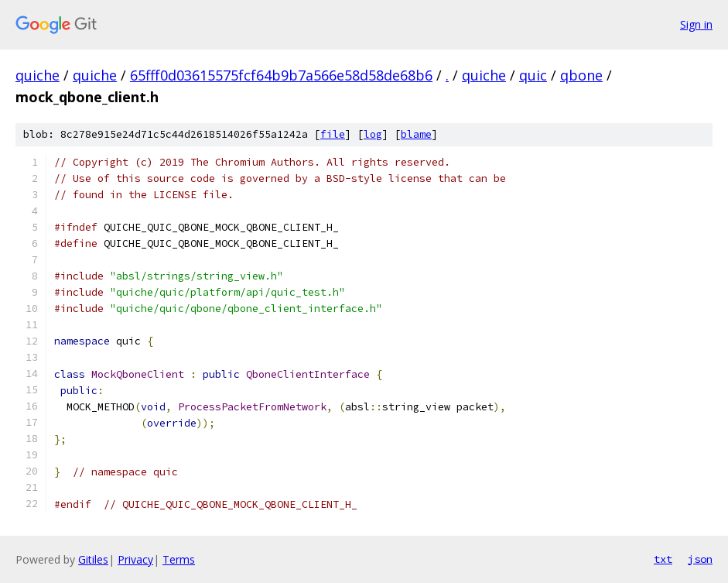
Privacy (135, 559)
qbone (581, 75)
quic (533, 75)
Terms (179, 559)
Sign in (696, 24)
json (700, 559)
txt (663, 559)
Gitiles (93, 559)
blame (416, 134)
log (373, 134)
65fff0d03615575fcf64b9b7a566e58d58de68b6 (281, 75)
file (333, 134)
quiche (38, 75)
